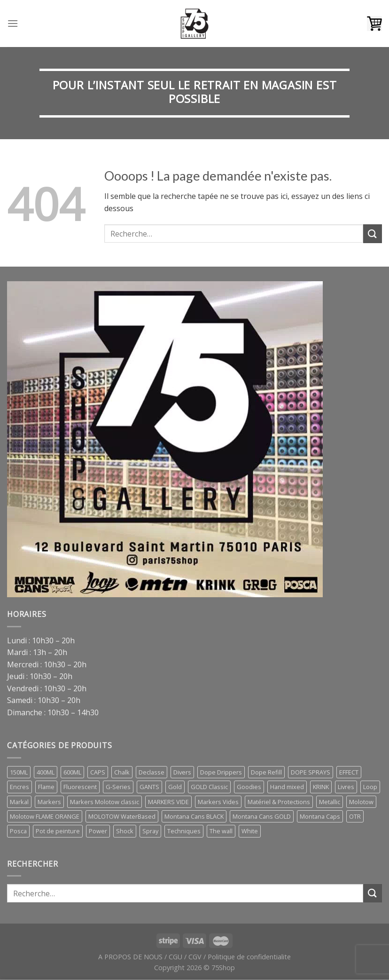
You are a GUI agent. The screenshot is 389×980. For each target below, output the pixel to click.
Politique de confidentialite (249, 957)
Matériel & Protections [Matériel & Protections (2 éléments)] (279, 802)
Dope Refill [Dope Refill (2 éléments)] (266, 772)
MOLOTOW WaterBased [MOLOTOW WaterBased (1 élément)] (122, 816)
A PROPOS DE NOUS (130, 957)
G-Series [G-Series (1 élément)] (118, 787)
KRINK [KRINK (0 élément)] (321, 787)
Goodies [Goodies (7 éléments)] (249, 787)
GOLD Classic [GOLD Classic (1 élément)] (209, 787)
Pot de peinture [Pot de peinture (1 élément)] (58, 831)
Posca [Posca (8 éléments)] (18, 831)
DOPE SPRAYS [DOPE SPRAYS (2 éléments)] (311, 772)
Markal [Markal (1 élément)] (19, 802)
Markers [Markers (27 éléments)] (49, 802)
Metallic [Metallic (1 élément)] (330, 802)
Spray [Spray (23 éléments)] (150, 831)
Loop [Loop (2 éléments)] (370, 787)
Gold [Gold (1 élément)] (175, 787)
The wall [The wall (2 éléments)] (221, 831)
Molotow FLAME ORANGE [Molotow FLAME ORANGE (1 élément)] (45, 816)
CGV (195, 957)
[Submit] (373, 233)
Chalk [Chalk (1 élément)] (122, 772)
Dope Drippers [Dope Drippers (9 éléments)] (221, 772)
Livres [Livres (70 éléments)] (346, 787)
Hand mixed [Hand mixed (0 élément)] (287, 787)
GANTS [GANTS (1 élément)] (149, 787)
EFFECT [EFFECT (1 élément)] (349, 772)
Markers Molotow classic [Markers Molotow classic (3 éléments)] (105, 802)
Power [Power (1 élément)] (98, 831)
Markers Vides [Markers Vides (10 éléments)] (218, 802)
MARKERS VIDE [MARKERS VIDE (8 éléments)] (168, 802)
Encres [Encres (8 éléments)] (19, 787)
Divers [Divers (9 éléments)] (182, 772)
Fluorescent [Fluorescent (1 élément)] (80, 787)
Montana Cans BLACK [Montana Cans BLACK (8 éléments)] (194, 816)
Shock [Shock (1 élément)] (125, 831)
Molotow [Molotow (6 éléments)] (361, 802)
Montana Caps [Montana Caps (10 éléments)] (320, 816)
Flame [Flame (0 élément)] (46, 787)
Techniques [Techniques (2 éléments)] (184, 831)
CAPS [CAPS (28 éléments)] (98, 772)
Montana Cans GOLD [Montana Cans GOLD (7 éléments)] (262, 816)
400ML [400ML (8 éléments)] (46, 772)
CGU (175, 957)
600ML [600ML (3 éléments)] (72, 772)
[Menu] (13, 23)
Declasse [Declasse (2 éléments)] (152, 772)
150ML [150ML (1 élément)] (19, 772)
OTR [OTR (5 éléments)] (355, 816)
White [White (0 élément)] (250, 831)
